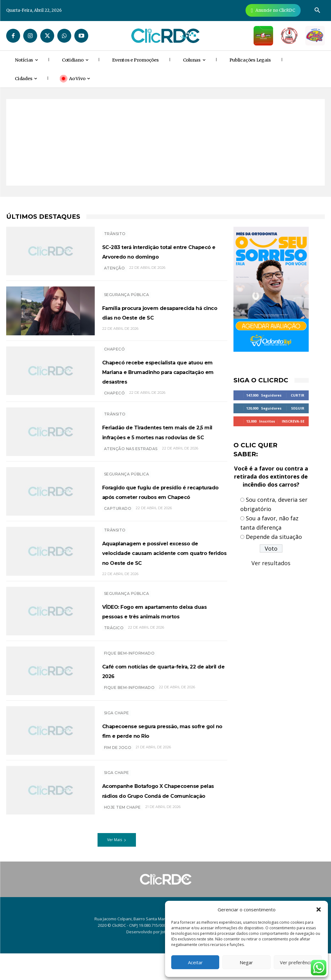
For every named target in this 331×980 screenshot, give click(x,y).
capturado (118, 526)
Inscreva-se (293, 421)
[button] (319, 909)
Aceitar (195, 962)
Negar (246, 962)
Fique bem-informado (129, 677)
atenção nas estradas (131, 465)
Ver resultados (271, 563)
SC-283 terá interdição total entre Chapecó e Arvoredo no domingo (163, 251)
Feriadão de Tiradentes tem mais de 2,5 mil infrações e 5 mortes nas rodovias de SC (159, 443)
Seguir (298, 408)
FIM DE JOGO (118, 777)
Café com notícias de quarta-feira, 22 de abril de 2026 (161, 694)
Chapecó (115, 350)
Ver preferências (298, 962)
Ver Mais (117, 866)
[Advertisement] (165, 142)
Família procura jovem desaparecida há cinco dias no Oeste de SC (163, 313)
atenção (115, 274)
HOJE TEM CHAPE (122, 838)
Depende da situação (274, 537)
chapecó (115, 404)
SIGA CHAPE (117, 732)
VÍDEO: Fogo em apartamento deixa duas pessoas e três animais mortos (164, 634)
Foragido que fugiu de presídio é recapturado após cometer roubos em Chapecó (165, 504)
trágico (114, 656)
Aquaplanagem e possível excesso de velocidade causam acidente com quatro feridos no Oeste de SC (163, 570)
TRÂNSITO (115, 229)
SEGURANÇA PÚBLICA (127, 291)
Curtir (298, 395)
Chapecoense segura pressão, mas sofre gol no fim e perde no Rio (163, 754)
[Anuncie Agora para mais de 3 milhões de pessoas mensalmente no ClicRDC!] (273, 10)
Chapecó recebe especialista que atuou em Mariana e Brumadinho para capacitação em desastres (164, 377)
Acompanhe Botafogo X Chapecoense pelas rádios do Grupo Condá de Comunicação (165, 816)
